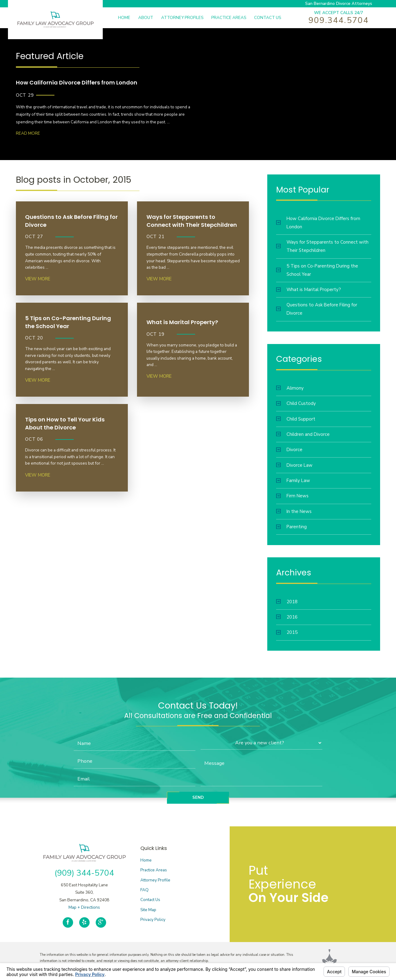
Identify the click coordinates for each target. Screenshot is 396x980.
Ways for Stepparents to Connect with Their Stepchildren (322, 246)
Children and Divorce (303, 434)
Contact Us (150, 900)
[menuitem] (128, 18)
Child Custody (296, 403)
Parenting (291, 527)
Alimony (290, 388)
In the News (294, 511)
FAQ (144, 890)
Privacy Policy (153, 920)
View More (38, 279)
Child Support (296, 419)
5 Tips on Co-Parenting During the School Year (317, 270)
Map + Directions (84, 907)
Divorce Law (294, 465)
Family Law (293, 481)
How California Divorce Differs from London (318, 223)
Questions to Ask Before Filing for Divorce (317, 309)
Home (146, 860)
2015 (287, 632)
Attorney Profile (155, 880)
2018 (287, 602)
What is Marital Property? (309, 290)
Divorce (289, 450)
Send (198, 797)
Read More (28, 133)
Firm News (292, 496)
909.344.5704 (339, 20)
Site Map (148, 910)
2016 (287, 617)
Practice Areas (154, 870)
